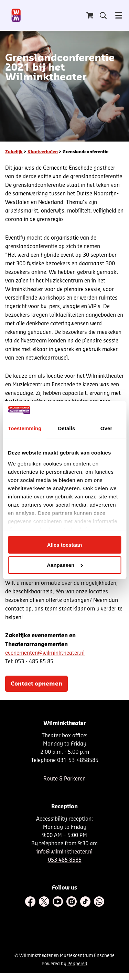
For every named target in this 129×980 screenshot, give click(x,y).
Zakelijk (14, 152)
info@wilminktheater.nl (64, 852)
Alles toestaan (65, 545)
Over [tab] (106, 428)
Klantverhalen (43, 152)
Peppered (77, 964)
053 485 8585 (65, 860)
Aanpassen (65, 565)
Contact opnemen (36, 684)
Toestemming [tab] (25, 428)
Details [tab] (66, 428)
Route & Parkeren (64, 779)
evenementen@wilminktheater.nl (45, 653)
